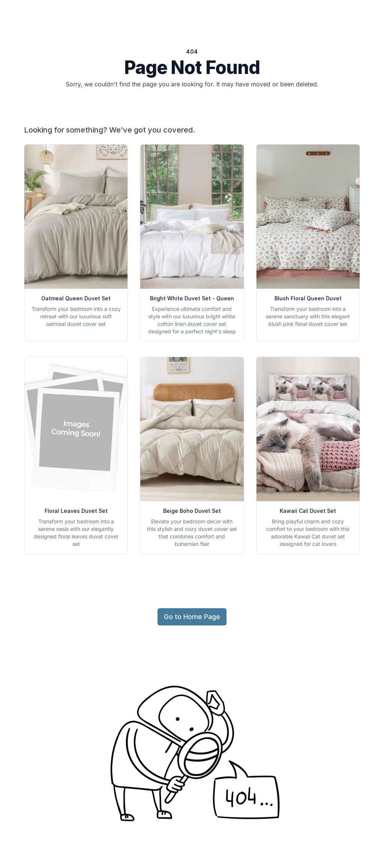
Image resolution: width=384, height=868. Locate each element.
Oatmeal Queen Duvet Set (76, 298)
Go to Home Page (192, 617)
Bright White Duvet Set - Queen (192, 298)
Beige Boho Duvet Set (192, 511)
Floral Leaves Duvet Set (76, 511)
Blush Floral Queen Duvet (308, 298)
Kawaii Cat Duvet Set (308, 511)
